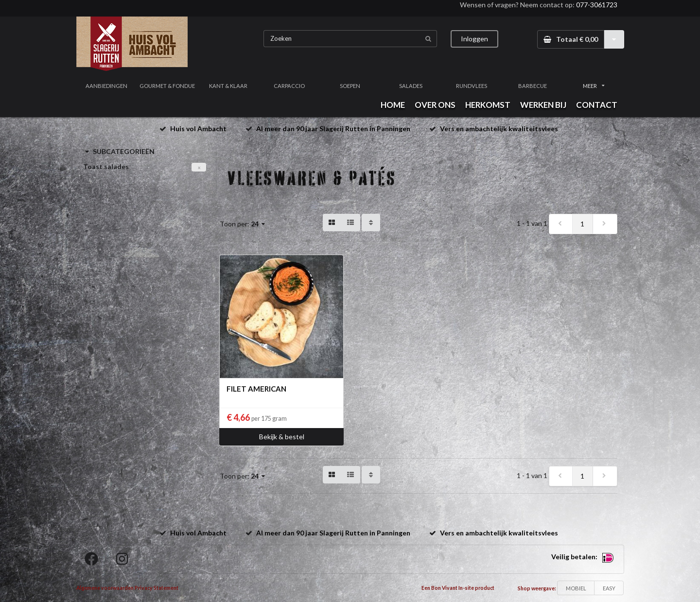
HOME (393, 105)
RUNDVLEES (472, 86)
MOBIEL (576, 588)
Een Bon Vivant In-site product (458, 588)
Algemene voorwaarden (105, 588)
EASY (609, 588)
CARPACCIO (289, 86)
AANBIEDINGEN (106, 86)
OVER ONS (435, 105)
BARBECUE (533, 86)
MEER (594, 86)
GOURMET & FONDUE (167, 86)
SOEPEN (350, 86)
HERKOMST (488, 105)
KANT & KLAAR (228, 86)
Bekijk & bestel (282, 437)
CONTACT (597, 105)
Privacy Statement (157, 588)
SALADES (411, 86)
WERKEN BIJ (543, 105)
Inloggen (474, 39)
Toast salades (106, 166)
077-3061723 (597, 5)
